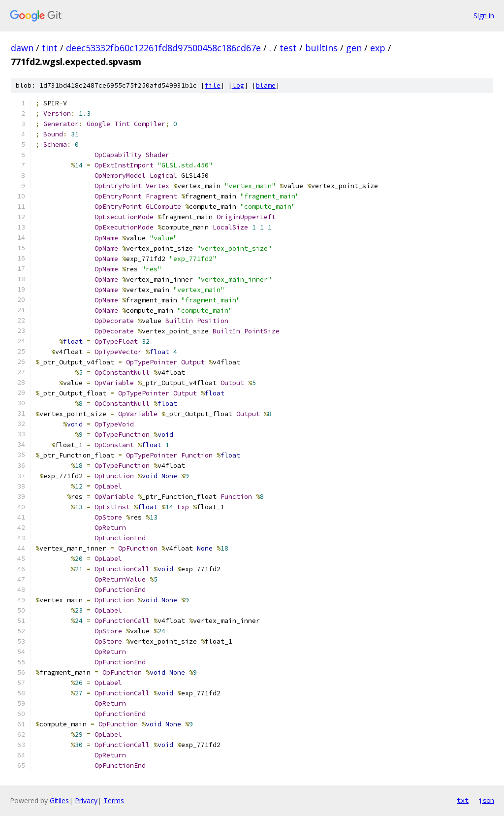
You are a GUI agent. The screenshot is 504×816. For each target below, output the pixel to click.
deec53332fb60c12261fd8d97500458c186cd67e (163, 48)
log (238, 85)
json (486, 800)
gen (354, 48)
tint (50, 48)
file (213, 85)
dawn (22, 48)
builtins (321, 48)
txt (463, 800)
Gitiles (59, 800)
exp (378, 48)
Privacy (86, 800)
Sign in (484, 16)
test (288, 48)
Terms (114, 800)
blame (266, 85)
